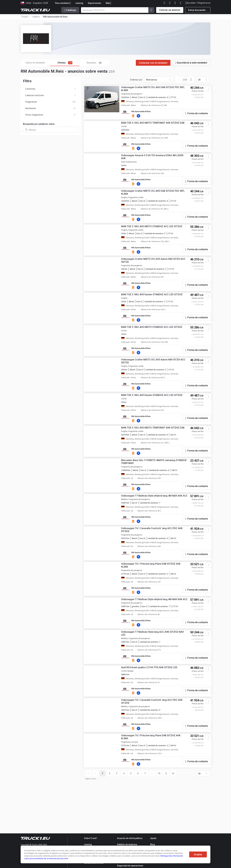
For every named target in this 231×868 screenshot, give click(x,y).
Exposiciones (95, 3)
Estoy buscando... (198, 10)
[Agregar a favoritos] (205, 90)
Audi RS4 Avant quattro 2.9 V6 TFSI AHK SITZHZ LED (152, 707)
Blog (153, 844)
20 (199, 80)
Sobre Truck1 (91, 838)
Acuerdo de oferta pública (130, 838)
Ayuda (153, 838)
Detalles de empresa (127, 844)
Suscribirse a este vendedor (191, 63)
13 (159, 815)
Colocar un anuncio (170, 10)
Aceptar (198, 855)
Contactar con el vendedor (153, 63)
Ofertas (69, 63)
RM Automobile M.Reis (145, 113)
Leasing (79, 3)
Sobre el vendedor (38, 63)
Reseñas (94, 63)
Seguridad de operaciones (130, 866)
